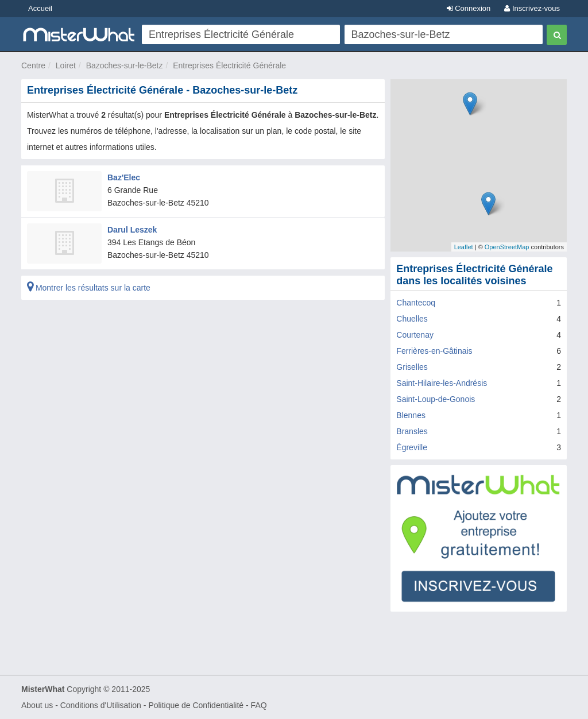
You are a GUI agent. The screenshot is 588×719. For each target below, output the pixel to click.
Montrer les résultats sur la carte (89, 288)
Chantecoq (416, 303)
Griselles (412, 367)
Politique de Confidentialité (196, 705)
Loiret (66, 65)
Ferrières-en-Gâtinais (434, 351)
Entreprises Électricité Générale (229, 65)
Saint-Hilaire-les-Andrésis (442, 383)
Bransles (412, 431)
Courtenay (415, 335)
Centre (33, 65)
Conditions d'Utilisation (101, 705)
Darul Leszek (132, 230)
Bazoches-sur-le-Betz (125, 65)
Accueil (40, 8)
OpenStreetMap (507, 247)
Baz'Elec (124, 177)
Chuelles (412, 319)
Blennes (411, 415)
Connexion (469, 8)
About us (37, 705)
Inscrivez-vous (532, 8)
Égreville (412, 447)
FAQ (259, 705)
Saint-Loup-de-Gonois (436, 399)
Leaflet (464, 247)
